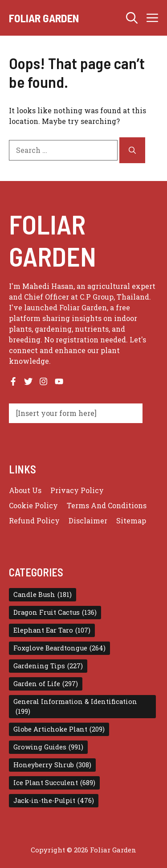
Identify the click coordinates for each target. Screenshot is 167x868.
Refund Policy (34, 520)
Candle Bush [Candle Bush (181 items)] (43, 595)
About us (25, 490)
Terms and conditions (107, 505)
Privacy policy (77, 490)
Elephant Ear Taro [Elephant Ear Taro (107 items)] (52, 630)
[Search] (132, 150)
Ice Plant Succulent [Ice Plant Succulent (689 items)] (54, 783)
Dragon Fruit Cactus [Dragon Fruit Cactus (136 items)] (55, 613)
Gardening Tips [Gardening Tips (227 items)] (48, 666)
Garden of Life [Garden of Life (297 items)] (46, 684)
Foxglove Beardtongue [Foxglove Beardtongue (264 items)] (59, 648)
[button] (132, 18)
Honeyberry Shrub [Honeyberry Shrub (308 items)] (52, 765)
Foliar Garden (44, 18)
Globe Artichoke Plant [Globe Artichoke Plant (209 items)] (59, 729)
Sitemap (131, 520)
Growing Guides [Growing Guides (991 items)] (48, 747)
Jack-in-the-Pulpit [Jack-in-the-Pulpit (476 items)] (54, 801)
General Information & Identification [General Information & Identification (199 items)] (75, 707)
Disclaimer (88, 520)
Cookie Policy (33, 505)
